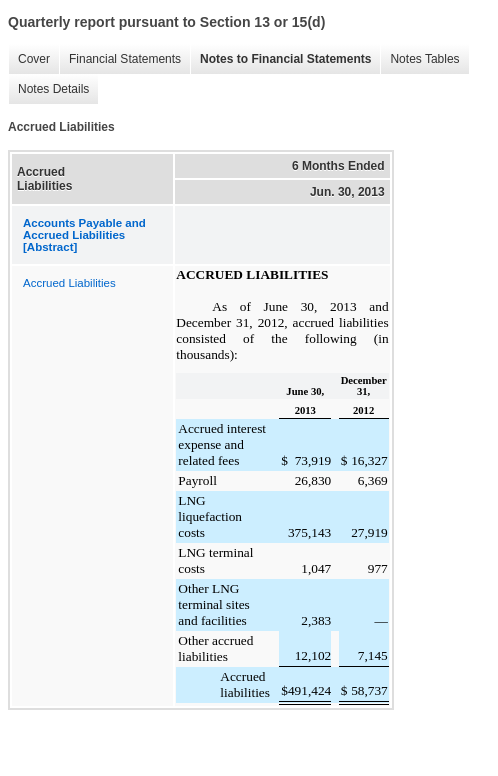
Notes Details (53, 89)
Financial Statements (125, 59)
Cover (34, 59)
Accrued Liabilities (69, 283)
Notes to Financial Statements (285, 59)
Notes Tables (424, 59)
